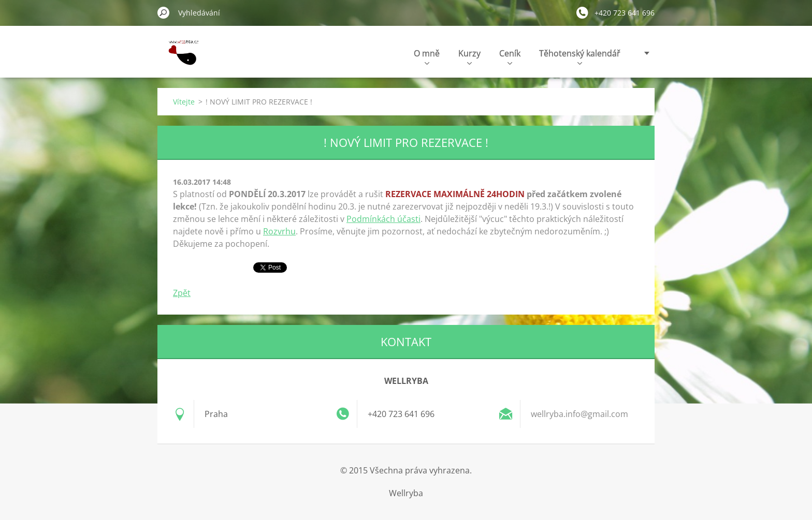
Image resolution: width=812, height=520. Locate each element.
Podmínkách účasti (383, 219)
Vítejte (184, 102)
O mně (427, 56)
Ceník (510, 56)
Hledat (164, 12)
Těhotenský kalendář (580, 56)
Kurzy (469, 56)
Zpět (182, 293)
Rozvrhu (279, 231)
